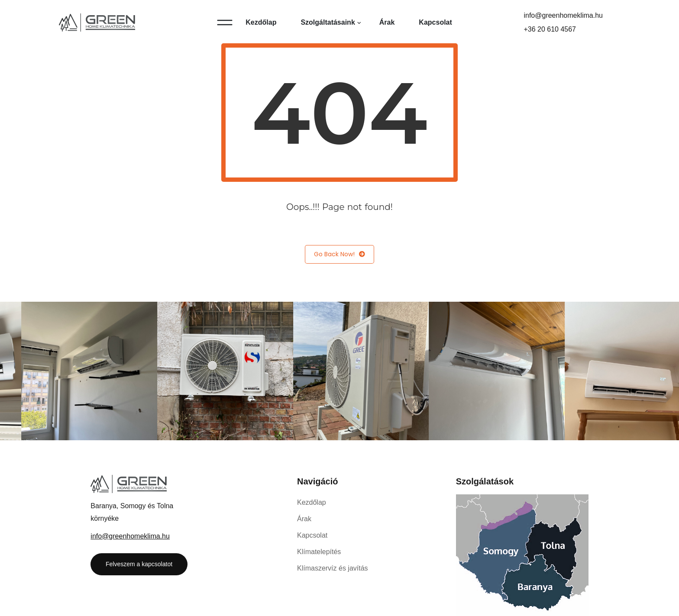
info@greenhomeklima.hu (563, 15)
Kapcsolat (435, 22)
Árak (387, 22)
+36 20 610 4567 (550, 29)
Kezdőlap (261, 22)
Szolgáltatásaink (328, 22)
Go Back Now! (339, 254)
